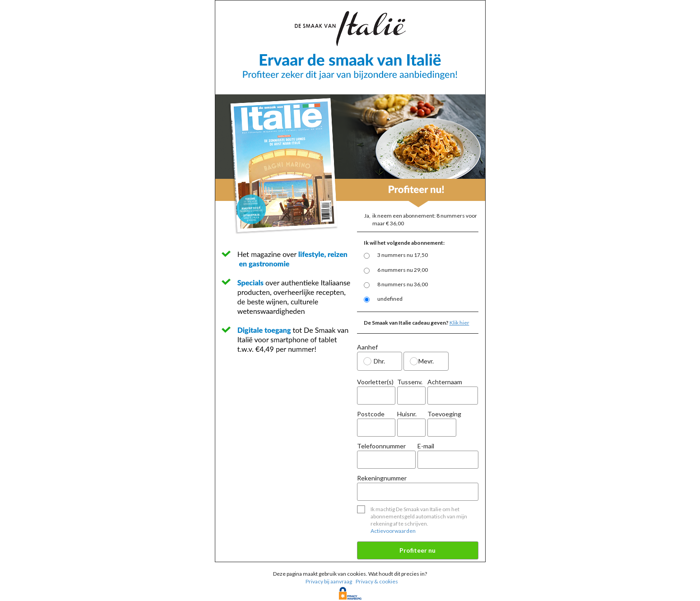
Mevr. (426, 361)
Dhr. (379, 361)
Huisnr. (411, 423)
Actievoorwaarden (393, 531)
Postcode (376, 423)
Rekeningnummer (418, 487)
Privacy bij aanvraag (329, 581)
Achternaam (453, 391)
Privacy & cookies (377, 581)
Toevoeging (442, 424)
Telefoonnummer (387, 455)
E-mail (448, 455)
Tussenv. (411, 391)
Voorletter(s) (376, 391)
